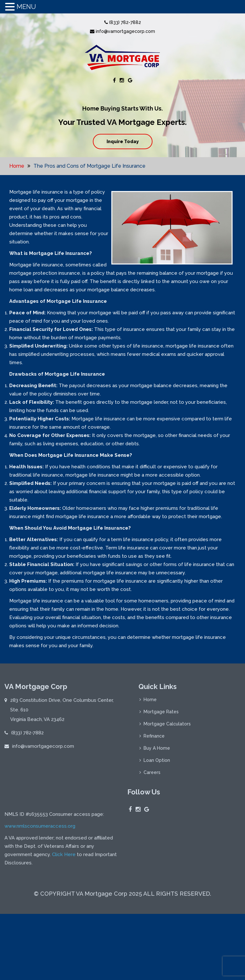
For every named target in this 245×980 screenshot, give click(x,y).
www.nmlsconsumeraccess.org (40, 895)
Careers (152, 775)
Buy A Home (157, 750)
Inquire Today (123, 142)
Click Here (64, 924)
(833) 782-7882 (123, 22)
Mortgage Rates (161, 714)
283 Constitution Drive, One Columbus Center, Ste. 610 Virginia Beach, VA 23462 (62, 712)
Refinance (154, 738)
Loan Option (157, 762)
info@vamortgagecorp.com (122, 31)
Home (17, 166)
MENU (26, 7)
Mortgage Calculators (167, 726)
